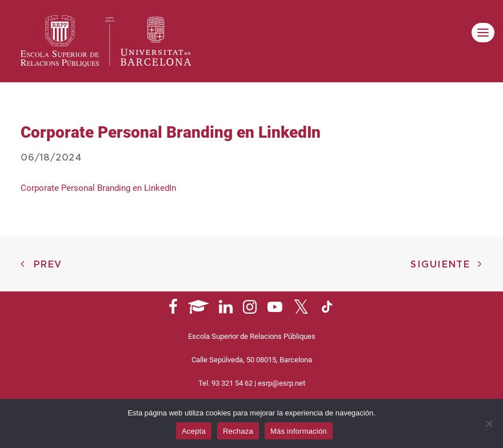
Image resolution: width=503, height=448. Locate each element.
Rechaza (238, 431)
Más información (299, 431)
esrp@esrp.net (282, 383)
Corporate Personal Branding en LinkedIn (98, 188)
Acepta (194, 431)
